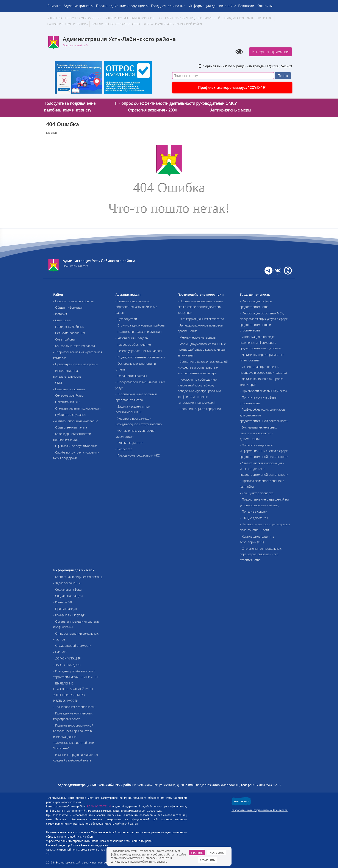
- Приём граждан (65, 609)
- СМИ (58, 383)
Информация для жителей (212, 6)
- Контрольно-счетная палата (74, 346)
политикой (137, 862)
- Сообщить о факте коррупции (199, 409)
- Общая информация (68, 307)
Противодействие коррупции (122, 6)
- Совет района (64, 339)
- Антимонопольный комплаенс (76, 421)
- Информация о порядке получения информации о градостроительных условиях (261, 342)
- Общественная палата (70, 427)
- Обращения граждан (131, 376)
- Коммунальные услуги (70, 615)
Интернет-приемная (271, 52)
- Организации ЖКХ (67, 402)
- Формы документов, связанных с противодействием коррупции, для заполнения (202, 350)
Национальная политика (67, 24)
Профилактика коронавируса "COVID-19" (232, 88)
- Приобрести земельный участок (263, 391)
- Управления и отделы (132, 338)
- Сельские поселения (69, 333)
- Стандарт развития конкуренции (77, 408)
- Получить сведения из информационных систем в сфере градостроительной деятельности (264, 451)
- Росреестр (124, 449)
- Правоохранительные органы (75, 364)
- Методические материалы (197, 337)
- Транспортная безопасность (74, 707)
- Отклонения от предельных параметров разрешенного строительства (261, 554)
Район (54, 6)
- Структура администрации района (140, 325)
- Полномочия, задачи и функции (138, 332)
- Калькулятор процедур (257, 493)
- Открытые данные (129, 443)
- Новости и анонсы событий (74, 301)
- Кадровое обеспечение (133, 345)
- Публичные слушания (70, 415)
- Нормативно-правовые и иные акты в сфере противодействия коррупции (200, 307)
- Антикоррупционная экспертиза (201, 319)
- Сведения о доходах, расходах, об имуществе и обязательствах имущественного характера (203, 367)
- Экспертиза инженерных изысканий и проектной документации (258, 433)
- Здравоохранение (67, 583)
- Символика (62, 320)
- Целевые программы (69, 389)
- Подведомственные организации (140, 357)
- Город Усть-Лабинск (68, 327)
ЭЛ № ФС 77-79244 (99, 806)
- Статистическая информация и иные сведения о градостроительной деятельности (264, 469)
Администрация (78, 6)
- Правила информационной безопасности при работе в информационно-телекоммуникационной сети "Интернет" (74, 737)
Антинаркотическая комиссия (130, 18)
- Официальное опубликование (75, 446)
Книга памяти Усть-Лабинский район (173, 24)
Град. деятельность (168, 6)
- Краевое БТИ (63, 602)
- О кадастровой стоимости (72, 646)
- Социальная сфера (67, 589)
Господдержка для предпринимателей (189, 18)
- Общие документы (254, 518)
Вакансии (246, 6)
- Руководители (126, 319)
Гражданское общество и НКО (248, 18)
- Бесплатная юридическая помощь (78, 577)
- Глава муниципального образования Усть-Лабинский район (136, 307)
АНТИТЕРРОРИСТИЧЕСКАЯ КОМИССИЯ (74, 18)
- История (60, 314)
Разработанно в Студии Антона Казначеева (260, 810)
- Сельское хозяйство (68, 395)
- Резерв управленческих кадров (139, 351)
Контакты (265, 6)
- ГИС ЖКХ (60, 652)
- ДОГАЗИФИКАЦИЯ (67, 658)
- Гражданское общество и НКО (138, 455)
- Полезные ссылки (253, 511)
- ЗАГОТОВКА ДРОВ (67, 665)
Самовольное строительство (116, 24)
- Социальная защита (68, 596)
